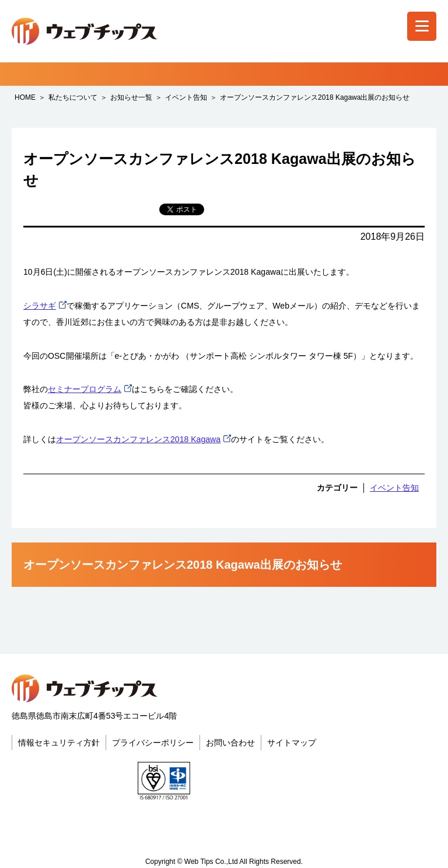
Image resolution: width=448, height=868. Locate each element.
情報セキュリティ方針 (59, 743)
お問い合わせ (230, 743)
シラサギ (40, 306)
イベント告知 (186, 97)
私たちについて (73, 97)
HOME (25, 97)
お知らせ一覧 (131, 97)
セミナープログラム (85, 389)
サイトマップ (292, 743)
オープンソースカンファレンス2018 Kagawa (138, 439)
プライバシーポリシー (153, 743)
